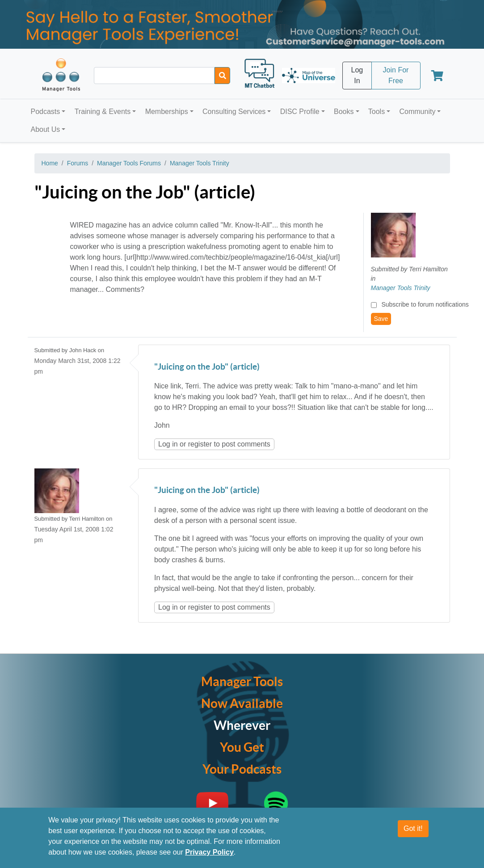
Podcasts (46, 112)
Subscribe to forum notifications (425, 304)
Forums (78, 163)
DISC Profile (300, 112)
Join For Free (396, 75)
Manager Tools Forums (129, 163)
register (200, 444)
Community (417, 112)
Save (381, 319)
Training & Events (103, 112)
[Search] (222, 76)
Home (50, 163)
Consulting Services (234, 112)
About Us (46, 129)
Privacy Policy (209, 852)
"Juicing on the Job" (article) (207, 367)
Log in (168, 444)
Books (344, 112)
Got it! (413, 828)
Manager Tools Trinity (200, 163)
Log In (357, 75)
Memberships (167, 112)
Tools (377, 112)
